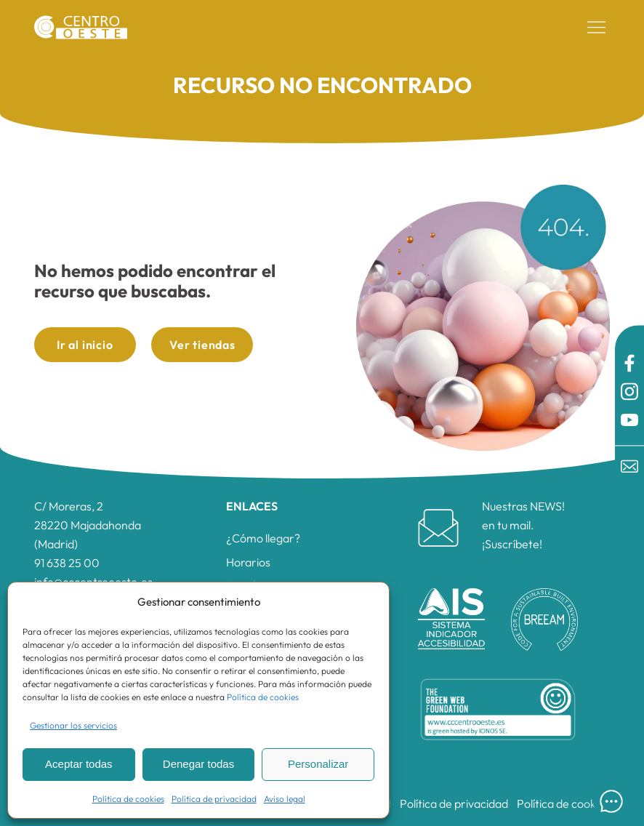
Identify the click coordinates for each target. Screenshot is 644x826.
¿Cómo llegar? (263, 538)
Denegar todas (198, 764)
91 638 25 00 (67, 563)
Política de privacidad (214, 799)
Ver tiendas (202, 345)
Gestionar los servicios (73, 725)
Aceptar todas (79, 764)
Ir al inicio (85, 345)
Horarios (248, 562)
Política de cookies (263, 697)
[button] (597, 28)
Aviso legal (285, 799)
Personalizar (318, 764)
